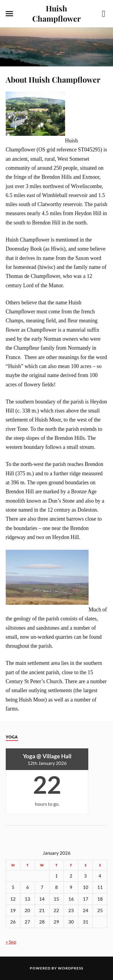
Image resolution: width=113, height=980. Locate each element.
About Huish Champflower (53, 79)
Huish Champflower (56, 13)
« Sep (11, 942)
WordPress (71, 968)
